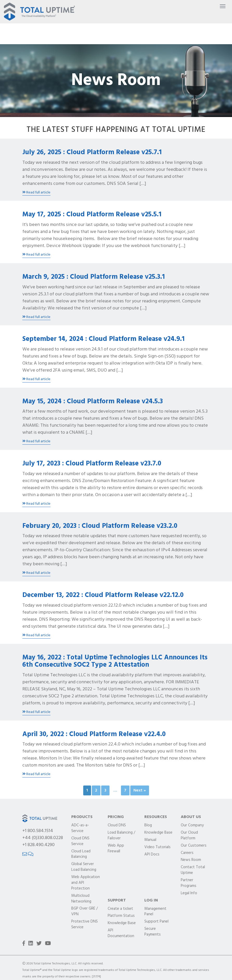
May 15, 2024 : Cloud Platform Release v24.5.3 (93, 402)
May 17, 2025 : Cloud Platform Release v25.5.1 (92, 215)
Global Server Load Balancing (84, 867)
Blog (148, 826)
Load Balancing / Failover (121, 836)
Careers (187, 853)
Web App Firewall (116, 849)
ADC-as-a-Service (80, 828)
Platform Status (121, 916)
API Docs (152, 855)
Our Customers (194, 846)
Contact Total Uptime (193, 870)
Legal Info (189, 893)
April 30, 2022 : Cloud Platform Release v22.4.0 (94, 734)
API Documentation (121, 933)
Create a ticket (120, 909)
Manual (150, 840)
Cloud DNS (117, 826)
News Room (191, 860)
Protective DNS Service (85, 925)
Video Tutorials (157, 847)
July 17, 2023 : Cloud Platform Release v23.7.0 (92, 464)
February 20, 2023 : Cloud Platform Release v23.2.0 (100, 526)
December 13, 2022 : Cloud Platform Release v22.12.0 (103, 595)
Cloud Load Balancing (81, 854)
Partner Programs (189, 883)
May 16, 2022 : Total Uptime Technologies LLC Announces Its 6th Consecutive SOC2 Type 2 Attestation (115, 661)
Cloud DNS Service (80, 841)
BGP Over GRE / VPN (85, 912)
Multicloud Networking (81, 899)
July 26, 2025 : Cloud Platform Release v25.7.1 (92, 152)
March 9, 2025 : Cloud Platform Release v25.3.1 (94, 277)
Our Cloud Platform (189, 836)
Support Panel (156, 922)
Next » (140, 790)
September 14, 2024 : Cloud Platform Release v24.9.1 (104, 339)
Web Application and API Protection (86, 883)
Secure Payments (153, 932)
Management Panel (155, 912)
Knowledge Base (158, 833)
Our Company (192, 826)
